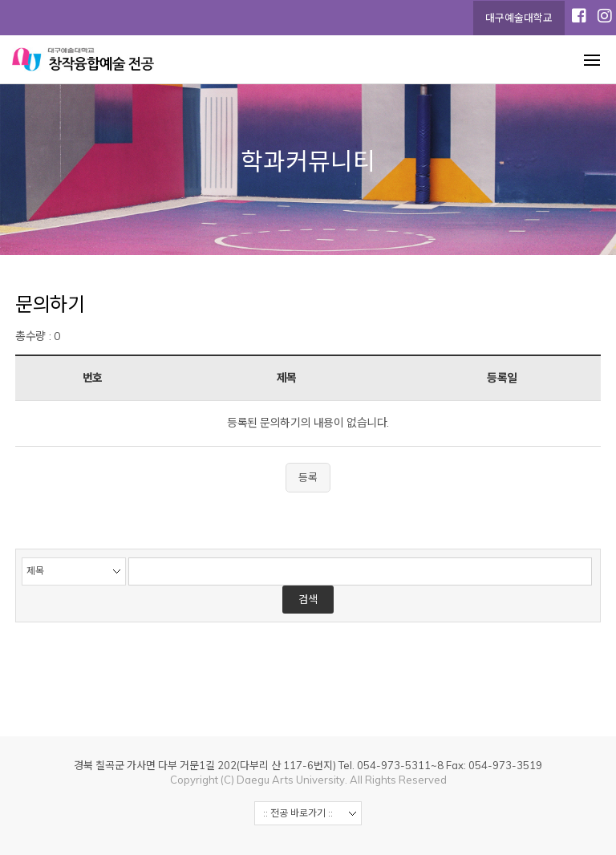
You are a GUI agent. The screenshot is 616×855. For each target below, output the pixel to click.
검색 (308, 599)
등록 (308, 477)
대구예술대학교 (519, 18)
